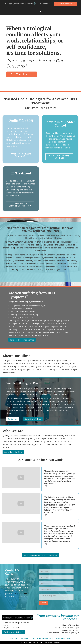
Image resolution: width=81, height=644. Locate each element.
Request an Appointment (65, 4)
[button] (40, 12)
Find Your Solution (22, 74)
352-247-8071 (45, 4)
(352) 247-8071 (20, 594)
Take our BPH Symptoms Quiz (22, 341)
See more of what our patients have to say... (41, 555)
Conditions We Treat (33, 419)
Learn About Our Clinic (13, 452)
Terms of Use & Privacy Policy (42, 638)
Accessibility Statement (64, 638)
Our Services (13, 419)
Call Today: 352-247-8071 (14, 632)
